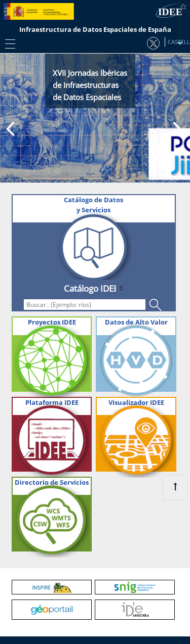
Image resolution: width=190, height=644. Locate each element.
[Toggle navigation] (8, 43)
